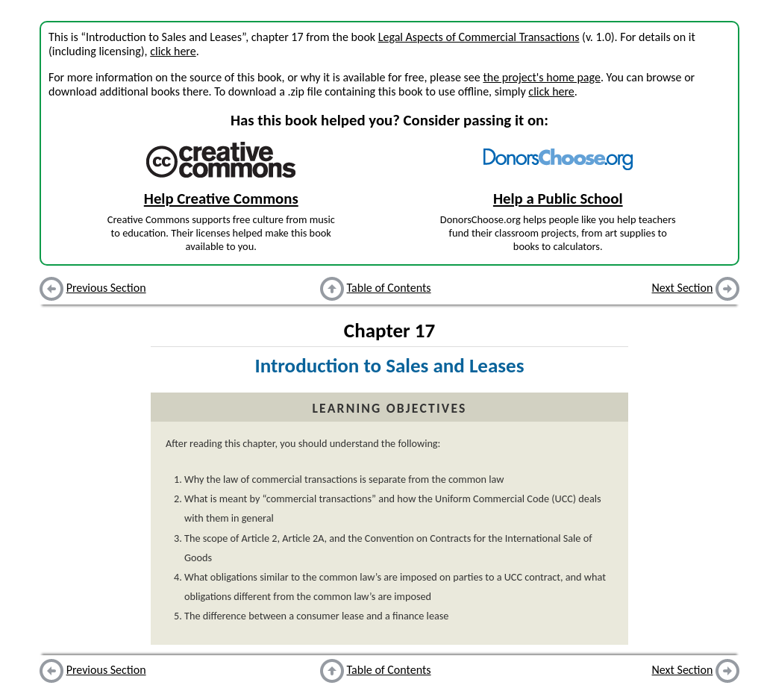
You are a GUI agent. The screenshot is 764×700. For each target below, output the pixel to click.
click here (173, 51)
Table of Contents (389, 288)
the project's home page (541, 77)
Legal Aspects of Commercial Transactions (479, 37)
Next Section (683, 288)
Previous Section (106, 288)
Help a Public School (558, 199)
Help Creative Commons (221, 199)
